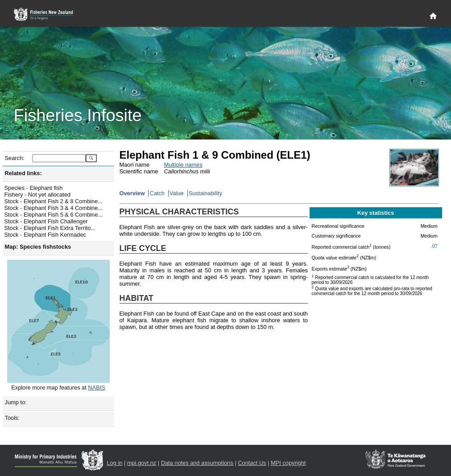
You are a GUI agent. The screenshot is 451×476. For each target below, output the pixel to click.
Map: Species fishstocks (38, 247)
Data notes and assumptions (197, 463)
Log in (115, 463)
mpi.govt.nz (142, 463)
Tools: (12, 418)
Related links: (23, 173)
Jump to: (16, 402)
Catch (157, 193)
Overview (132, 193)
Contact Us (252, 463)
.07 (434, 246)
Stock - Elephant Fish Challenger (46, 221)
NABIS (96, 388)
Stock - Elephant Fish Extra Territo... (50, 228)
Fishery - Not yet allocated (38, 195)
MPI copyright (288, 463)
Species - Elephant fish (34, 188)
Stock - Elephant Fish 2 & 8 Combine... (54, 201)
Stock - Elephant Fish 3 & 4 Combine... (54, 208)
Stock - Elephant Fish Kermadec (46, 235)
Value (177, 193)
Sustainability (205, 193)
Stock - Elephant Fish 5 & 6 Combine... (54, 215)
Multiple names (183, 165)
